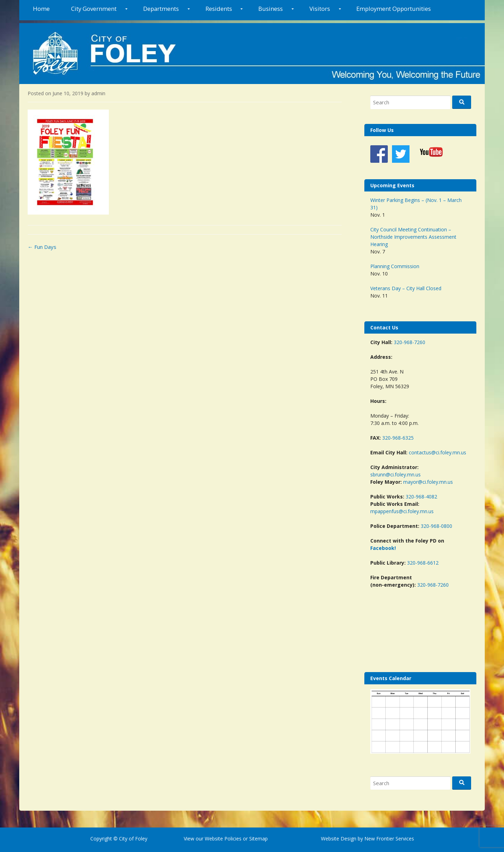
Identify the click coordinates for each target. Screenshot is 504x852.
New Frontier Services (389, 839)
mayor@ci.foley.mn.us (428, 482)
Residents (219, 9)
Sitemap (258, 839)
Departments (161, 9)
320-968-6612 (423, 563)
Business (271, 9)
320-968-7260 (409, 342)
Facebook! (383, 548)
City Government (94, 9)
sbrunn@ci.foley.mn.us (395, 474)
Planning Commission (395, 266)
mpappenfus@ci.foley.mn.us (402, 511)
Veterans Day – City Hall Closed (406, 288)
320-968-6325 (398, 438)
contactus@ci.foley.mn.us (437, 452)
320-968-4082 (421, 497)
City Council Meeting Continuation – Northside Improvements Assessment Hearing (413, 237)
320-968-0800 (436, 526)
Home (41, 9)
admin (98, 93)
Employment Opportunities (394, 9)
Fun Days (42, 247)
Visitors (320, 9)
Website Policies (223, 839)
